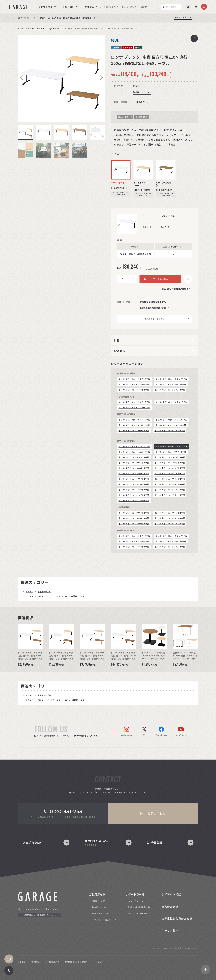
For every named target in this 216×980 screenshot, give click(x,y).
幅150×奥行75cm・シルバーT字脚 (134, 484)
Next (100, 77)
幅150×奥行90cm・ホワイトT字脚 (170, 468)
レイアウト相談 (171, 894)
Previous (22, 77)
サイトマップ (97, 962)
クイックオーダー (137, 901)
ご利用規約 (35, 962)
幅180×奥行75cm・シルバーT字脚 (134, 468)
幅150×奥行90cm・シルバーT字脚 (170, 473)
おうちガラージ (175, 247)
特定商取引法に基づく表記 (76, 962)
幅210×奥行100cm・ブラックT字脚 (171, 379)
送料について (98, 901)
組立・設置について (102, 913)
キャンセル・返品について (105, 920)
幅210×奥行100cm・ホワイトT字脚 (134, 379)
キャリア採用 (170, 930)
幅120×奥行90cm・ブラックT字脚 (134, 490)
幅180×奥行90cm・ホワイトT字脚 (171, 384)
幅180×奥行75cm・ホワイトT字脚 (134, 463)
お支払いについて (100, 907)
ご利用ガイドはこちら (154, 319)
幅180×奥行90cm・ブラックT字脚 (134, 390)
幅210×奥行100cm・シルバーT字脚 (134, 384)
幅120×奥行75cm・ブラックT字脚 (170, 495)
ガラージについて (129, 7)
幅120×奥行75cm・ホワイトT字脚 (134, 495)
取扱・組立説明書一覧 (139, 907)
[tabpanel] (61, 78)
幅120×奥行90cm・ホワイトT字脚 (170, 484)
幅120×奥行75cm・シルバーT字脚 (134, 500)
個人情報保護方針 (52, 962)
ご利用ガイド (146, 7)
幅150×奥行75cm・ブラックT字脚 (170, 479)
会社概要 (22, 962)
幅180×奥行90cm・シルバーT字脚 (170, 390)
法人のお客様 (170, 906)
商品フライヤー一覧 (138, 913)
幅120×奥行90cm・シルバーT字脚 (170, 490)
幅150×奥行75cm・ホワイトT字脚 (134, 479)
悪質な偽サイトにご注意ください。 (39, 915)
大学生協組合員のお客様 (177, 918)
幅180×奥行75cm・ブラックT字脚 (170, 463)
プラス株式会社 (34, 909)
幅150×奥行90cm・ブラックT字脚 (134, 473)
